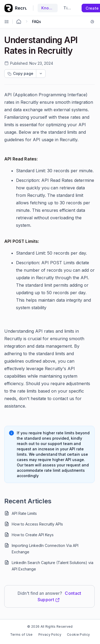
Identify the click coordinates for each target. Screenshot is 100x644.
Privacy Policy (50, 635)
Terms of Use (21, 635)
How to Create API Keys (33, 535)
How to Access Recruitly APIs (37, 524)
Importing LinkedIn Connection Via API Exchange (45, 549)
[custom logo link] (9, 8)
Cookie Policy (78, 635)
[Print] (92, 22)
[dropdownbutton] (41, 74)
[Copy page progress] (20, 74)
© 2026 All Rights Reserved (50, 626)
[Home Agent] (19, 22)
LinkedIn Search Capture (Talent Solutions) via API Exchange (53, 566)
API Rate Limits (24, 513)
